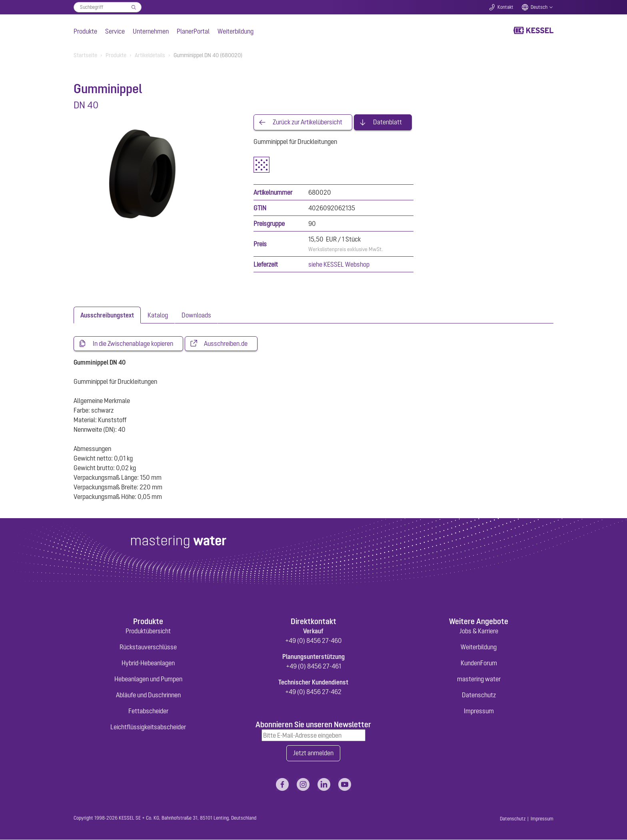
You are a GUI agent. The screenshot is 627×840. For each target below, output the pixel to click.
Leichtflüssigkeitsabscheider (148, 727)
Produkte (85, 31)
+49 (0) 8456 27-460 (313, 641)
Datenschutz (479, 695)
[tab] (107, 315)
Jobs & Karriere (479, 631)
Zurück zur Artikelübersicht (308, 122)
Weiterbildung (236, 31)
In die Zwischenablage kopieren (133, 344)
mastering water (479, 679)
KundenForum (479, 663)
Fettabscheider (148, 711)
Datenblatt (387, 122)
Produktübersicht (148, 631)
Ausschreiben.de (226, 344)
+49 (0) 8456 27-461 (313, 666)
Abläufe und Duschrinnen (148, 695)
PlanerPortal (193, 31)
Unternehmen (151, 31)
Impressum (479, 711)
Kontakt (505, 7)
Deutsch (539, 7)
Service (115, 31)
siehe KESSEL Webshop (339, 264)
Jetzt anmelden (313, 754)
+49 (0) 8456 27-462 (313, 692)
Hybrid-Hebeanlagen (148, 663)
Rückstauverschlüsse (148, 647)
